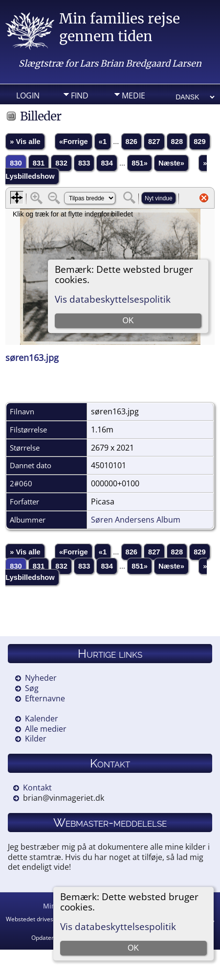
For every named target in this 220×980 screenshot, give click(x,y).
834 (107, 163)
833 (84, 163)
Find (80, 96)
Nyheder (41, 678)
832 (61, 163)
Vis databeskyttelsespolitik (118, 926)
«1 (103, 142)
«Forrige (74, 142)
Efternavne (45, 698)
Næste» (171, 163)
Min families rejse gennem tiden (120, 27)
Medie (133, 96)
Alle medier (46, 729)
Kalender (42, 718)
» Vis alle (25, 142)
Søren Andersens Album (136, 520)
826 (132, 142)
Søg (32, 688)
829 (199, 142)
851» (140, 163)
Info (80, 111)
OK (133, 948)
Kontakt (37, 788)
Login (28, 96)
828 (177, 142)
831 (39, 163)
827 (154, 142)
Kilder (36, 739)
